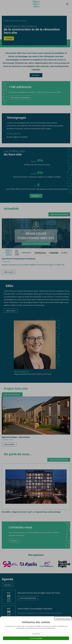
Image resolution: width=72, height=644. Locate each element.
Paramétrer (36, 634)
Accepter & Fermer (36, 638)
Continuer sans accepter (63, 618)
